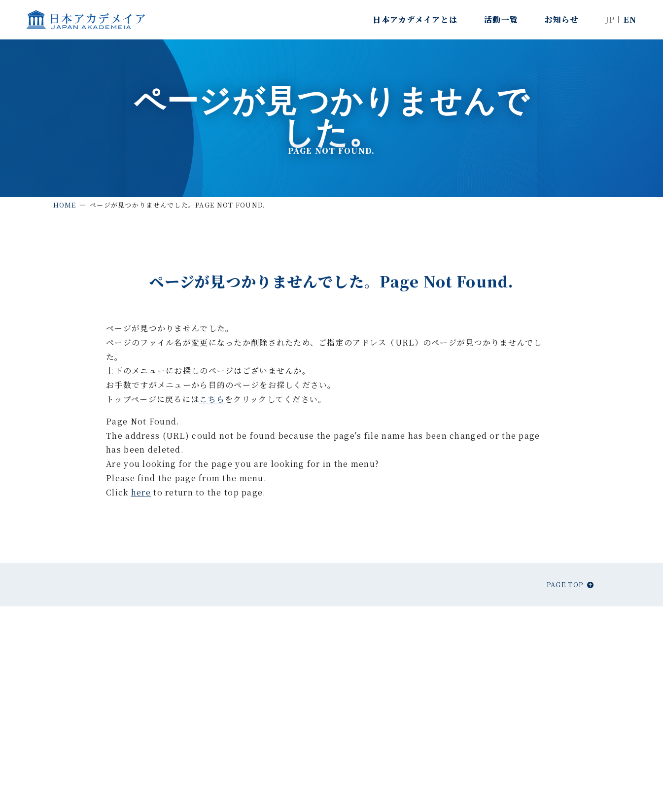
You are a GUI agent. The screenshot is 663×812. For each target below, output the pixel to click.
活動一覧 (501, 19)
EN (630, 19)
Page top (565, 584)
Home (65, 205)
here (141, 492)
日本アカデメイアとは (415, 19)
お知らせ (562, 19)
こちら (212, 399)
